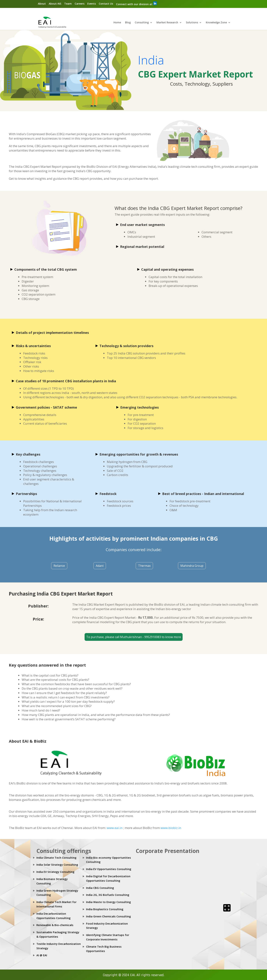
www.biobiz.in (171, 828)
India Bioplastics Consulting (105, 909)
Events (92, 4)
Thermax (144, 566)
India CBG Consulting (100, 888)
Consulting (142, 23)
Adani (100, 566)
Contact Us (106, 4)
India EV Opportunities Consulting (109, 869)
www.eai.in (115, 828)
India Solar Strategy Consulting (57, 865)
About (42, 4)
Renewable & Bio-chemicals (55, 925)
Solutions (192, 23)
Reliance (59, 566)
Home (117, 23)
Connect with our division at (136, 4)
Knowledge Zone (216, 23)
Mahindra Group (192, 566)
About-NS (55, 4)
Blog (128, 23)
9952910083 (153, 637)
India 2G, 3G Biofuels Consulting (108, 895)
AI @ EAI (42, 955)
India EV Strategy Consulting (55, 872)
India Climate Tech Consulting (56, 858)
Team (68, 4)
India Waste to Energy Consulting (108, 902)
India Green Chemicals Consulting (108, 916)
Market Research (167, 23)
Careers (80, 4)
